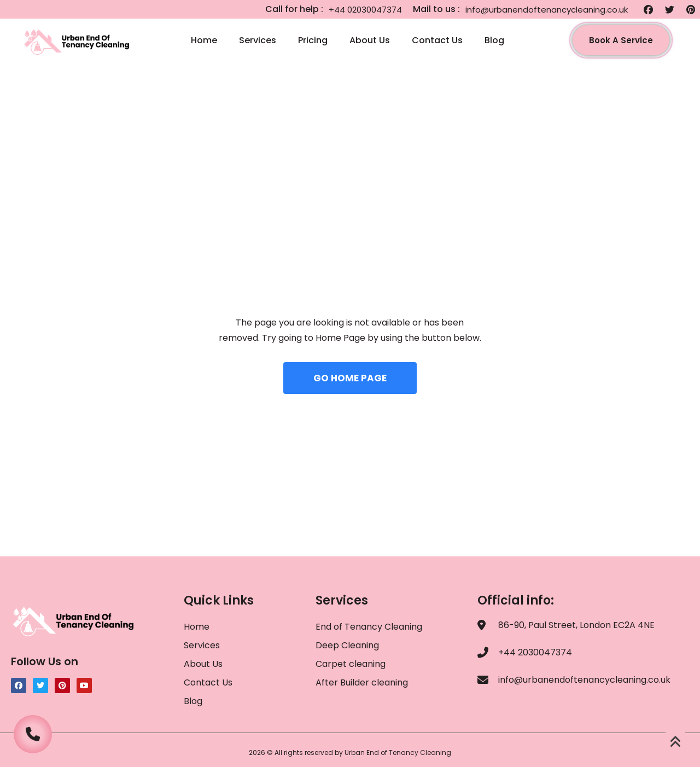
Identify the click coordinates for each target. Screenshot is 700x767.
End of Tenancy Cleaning (369, 627)
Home (204, 40)
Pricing (313, 40)
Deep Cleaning (347, 645)
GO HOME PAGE (350, 378)
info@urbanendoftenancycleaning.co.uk (547, 10)
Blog (494, 40)
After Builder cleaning (363, 682)
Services (258, 40)
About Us (370, 40)
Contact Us (437, 40)
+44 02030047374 (365, 10)
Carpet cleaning (351, 664)
